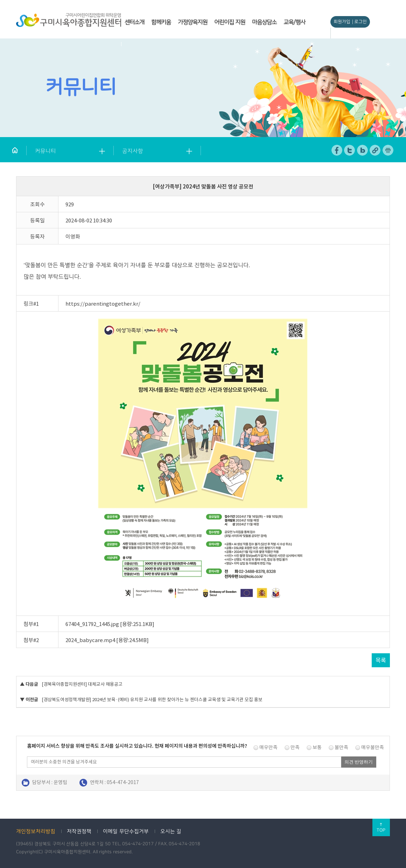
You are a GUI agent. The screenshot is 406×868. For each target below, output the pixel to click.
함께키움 (161, 22)
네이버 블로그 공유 (363, 150)
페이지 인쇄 (388, 150)
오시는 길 (171, 831)
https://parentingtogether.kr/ (103, 304)
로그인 (360, 22)
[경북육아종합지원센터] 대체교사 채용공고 (82, 684)
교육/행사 (294, 22)
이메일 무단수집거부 (126, 831)
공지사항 (133, 151)
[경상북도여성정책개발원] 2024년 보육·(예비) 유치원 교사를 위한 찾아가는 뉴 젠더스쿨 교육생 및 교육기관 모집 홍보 (152, 700)
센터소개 (134, 22)
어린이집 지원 (230, 22)
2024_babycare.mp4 (90, 640)
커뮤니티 (45, 151)
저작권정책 (79, 831)
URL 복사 (375, 150)
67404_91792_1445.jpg (92, 624)
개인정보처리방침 (36, 831)
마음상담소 (264, 22)
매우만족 (268, 747)
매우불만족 (373, 747)
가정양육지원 (192, 22)
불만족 (341, 747)
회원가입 (342, 22)
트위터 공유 (350, 150)
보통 (317, 747)
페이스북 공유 (337, 150)
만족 (295, 747)
